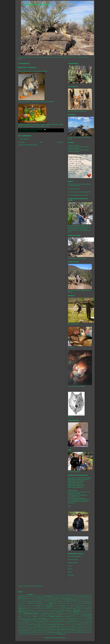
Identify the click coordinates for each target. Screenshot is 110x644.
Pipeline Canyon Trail (53, 624)
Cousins (68, 603)
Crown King (73, 603)
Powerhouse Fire (80, 625)
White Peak (81, 632)
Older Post (60, 142)
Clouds (40, 603)
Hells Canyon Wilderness (86, 610)
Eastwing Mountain (79, 605)
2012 (22, 595)
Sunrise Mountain (66, 629)
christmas (31, 603)
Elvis (85, 605)
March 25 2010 (65, 617)
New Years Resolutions (38, 623)
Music (78, 620)
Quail (26, 626)
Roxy (58, 626)
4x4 (41, 595)
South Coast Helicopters (24, 629)
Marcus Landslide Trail (75, 617)
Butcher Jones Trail (61, 600)
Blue (43, 598)
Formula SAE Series (56, 607)
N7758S (67, 621)
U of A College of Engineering (74, 631)
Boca (57, 598)
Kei (60, 615)
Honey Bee (34, 612)
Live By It (30, 617)
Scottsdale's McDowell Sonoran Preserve (50, 628)
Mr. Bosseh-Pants (60, 620)
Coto (55, 603)
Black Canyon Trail (33, 598)
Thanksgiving (34, 631)
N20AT (42, 621)
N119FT (30, 621)
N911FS (71, 621)
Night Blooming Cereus (51, 623)
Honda (27, 612)
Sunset (73, 629)
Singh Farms (81, 628)
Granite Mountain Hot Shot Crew (49, 609)
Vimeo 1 (70, 566)
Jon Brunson (83, 613)
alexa (30, 597)
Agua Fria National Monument (83, 595)
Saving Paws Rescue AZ (33, 628)
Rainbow (39, 626)
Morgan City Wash (31, 620)
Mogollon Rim (79, 618)
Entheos (20, 607)
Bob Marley (52, 598)
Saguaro (73, 626)
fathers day (43, 607)
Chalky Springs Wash (80, 602)
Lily (22, 617)
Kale (40, 615)
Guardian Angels (81, 609)
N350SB (59, 621)
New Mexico (25, 623)
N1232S (34, 621)
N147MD (38, 621)
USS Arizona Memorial (87, 631)
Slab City (86, 628)
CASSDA (40, 602)
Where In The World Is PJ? (65, 632)
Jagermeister (28, 613)
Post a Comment (24, 139)
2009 (19, 595)
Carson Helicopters (33, 602)
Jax (38, 613)
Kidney (69, 615)
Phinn (87, 623)
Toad (54, 631)
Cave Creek (59, 602)
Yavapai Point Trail (49, 634)
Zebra (64, 634)
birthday (24, 598)
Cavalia (54, 602)
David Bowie (81, 603)
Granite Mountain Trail (62, 609)
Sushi (77, 629)
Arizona (49, 597)
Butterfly (68, 600)
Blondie (40, 598)
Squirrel (39, 629)
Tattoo (90, 629)
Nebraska (87, 621)
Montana (20, 620)
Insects (70, 612)
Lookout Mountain (41, 617)
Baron (76, 597)
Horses (47, 612)
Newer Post (22, 142)
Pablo (73, 623)
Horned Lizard (41, 612)
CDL (74, 602)
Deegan (38, 605)
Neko (91, 621)
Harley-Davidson (65, 610)
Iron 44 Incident (84, 612)
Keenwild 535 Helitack (53, 615)
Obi (57, 623)
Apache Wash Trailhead (37, 597)
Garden (67, 607)
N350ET (54, 621)
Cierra (35, 603)
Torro (57, 631)
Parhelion (77, 623)
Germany (83, 607)
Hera (20, 612)
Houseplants (52, 612)
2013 (24, 595)
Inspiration (76, 612)
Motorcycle (46, 620)
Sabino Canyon (68, 626)
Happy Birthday (48, 610)
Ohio (59, 623)
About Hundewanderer (60, 595)
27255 (24, 131)
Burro (50, 600)
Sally (26, 628)
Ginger (20, 608)
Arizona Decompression (57, 597)
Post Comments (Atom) (31, 145)
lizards (35, 617)
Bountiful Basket (42, 71)
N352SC (63, 621)
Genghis (79, 607)
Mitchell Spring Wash (70, 618)
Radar (35, 626)
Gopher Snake (38, 609)
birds (20, 598)
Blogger (63, 638)
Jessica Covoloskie (49, 613)
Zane (61, 634)
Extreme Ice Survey (32, 607)
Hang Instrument (40, 610)
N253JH (46, 621)
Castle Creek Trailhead (47, 602)
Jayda (40, 613)
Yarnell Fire (42, 634)
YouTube (70, 572)
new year (31, 623)
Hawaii (71, 610)
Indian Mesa (65, 612)
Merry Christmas (54, 618)
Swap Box (81, 629)
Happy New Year (56, 610)
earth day (68, 605)
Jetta (55, 613)
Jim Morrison (60, 613)
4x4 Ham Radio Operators (48, 595)
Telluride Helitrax (23, 631)
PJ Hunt (62, 624)
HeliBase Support (73, 563)
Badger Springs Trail (69, 597)
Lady (81, 615)
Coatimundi (45, 603)
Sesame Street (71, 628)
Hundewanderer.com (37, 4)
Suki (51, 629)
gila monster (89, 607)
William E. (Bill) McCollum (29, 634)
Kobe (72, 615)
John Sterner (76, 613)
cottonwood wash (61, 603)
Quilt (28, 626)
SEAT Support (64, 628)
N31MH (50, 621)
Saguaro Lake (78, 626)
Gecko (75, 607)
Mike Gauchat (62, 618)
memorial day (46, 618)
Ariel (45, 597)
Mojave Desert (85, 618)
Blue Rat (47, 598)
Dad (77, 603)
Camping (22, 602)
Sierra (76, 628)
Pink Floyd (44, 625)
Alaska (26, 597)
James (35, 613)
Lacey (79, 615)
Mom (90, 618)
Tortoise (61, 631)
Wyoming (37, 634)
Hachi (24, 610)
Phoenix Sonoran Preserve (35, 625)
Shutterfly (71, 575)
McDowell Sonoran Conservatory (30, 618)
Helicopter (77, 610)
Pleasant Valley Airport (70, 625)
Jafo (23, 613)
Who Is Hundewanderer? (74, 556)
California (74, 600)
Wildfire (86, 632)
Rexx (52, 626)
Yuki (58, 634)
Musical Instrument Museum (86, 620)
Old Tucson (63, 623)
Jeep (43, 613)
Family (38, 607)
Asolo (63, 597)
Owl (71, 623)
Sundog (54, 629)
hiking (24, 612)
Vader (22, 632)
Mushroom (74, 620)
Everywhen (25, 607)
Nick (45, 623)
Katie (46, 615)
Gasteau (71, 607)
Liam (19, 617)
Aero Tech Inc (69, 595)
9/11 (54, 595)
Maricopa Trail (83, 617)
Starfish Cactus (46, 629)
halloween (28, 610)
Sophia (90, 628)
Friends (63, 607)
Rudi (60, 626)
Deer (47, 605)
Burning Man (45, 600)
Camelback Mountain (82, 600)
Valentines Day (28, 632)
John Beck (71, 613)
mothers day (39, 620)
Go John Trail (32, 609)
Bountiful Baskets (30, 131)
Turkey (65, 631)
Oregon (68, 623)
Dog (36, 131)
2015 (26, 595)
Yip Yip (55, 634)
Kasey (43, 615)
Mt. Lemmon (68, 620)
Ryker (63, 626)
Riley (55, 626)
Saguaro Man (85, 626)
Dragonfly (63, 605)
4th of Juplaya (37, 595)
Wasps (46, 632)
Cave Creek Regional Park (68, 602)
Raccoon (31, 626)
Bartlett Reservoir (82, 597)
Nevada (20, 623)
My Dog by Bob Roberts (23, 621)
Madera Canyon (55, 616)
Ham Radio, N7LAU (73, 559)
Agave (75, 595)
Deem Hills (43, 605)
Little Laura (25, 617)
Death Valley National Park (30, 605)
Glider (27, 609)
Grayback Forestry (72, 608)
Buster (54, 600)
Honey (30, 612)
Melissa (40, 618)
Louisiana (47, 617)
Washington (41, 632)
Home (41, 142)
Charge (87, 602)
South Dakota (34, 629)
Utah (19, 632)
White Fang (75, 632)
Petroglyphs (82, 623)
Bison (27, 598)
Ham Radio (33, 610)
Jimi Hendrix (66, 613)
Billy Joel (90, 597)
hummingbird (59, 612)
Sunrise (59, 629)
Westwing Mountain (53, 632)
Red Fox (49, 626)
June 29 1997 (36, 615)
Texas (30, 631)
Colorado (50, 603)
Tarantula (86, 629)
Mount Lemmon (52, 620)
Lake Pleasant (87, 615)
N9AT (75, 621)
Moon (24, 620)
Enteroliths (89, 605)
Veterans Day (35, 632)
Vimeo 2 (70, 569)
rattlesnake (44, 626)
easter (72, 605)
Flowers (49, 607)
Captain (26, 602)
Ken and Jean (64, 615)
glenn (24, 608)
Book (60, 598)
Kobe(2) (75, 615)
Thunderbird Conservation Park (45, 631)
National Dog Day (81, 621)
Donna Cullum (56, 605)
